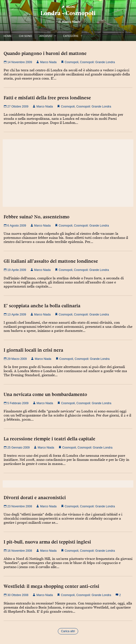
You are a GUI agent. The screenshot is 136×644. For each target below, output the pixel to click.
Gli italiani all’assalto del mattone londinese (51, 261)
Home (8, 36)
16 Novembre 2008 (18, 551)
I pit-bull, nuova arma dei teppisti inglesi (47, 542)
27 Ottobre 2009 (16, 107)
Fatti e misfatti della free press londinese (47, 98)
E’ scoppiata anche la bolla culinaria (42, 306)
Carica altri (68, 631)
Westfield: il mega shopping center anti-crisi (51, 586)
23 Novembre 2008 (18, 506)
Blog (68, 6)
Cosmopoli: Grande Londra (98, 62)
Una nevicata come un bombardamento (45, 394)
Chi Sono (25, 36)
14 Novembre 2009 (18, 62)
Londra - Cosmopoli (68, 13)
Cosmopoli (72, 62)
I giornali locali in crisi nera (33, 350)
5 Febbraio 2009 (16, 403)
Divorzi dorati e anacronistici (35, 497)
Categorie (71, 36)
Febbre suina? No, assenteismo (37, 217)
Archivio (46, 36)
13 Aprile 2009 (15, 315)
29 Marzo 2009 (15, 359)
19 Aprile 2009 (15, 270)
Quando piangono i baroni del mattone (45, 53)
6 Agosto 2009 (15, 226)
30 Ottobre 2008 (16, 595)
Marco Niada (71, 22)
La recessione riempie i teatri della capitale (49, 439)
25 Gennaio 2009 (17, 448)
